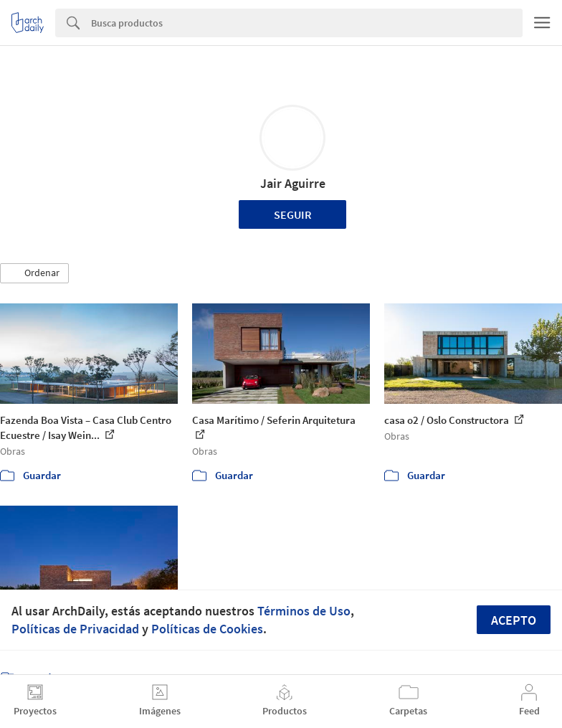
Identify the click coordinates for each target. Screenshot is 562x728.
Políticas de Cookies (207, 629)
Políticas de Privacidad (75, 629)
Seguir (293, 214)
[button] (34, 273)
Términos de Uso (304, 611)
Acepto (514, 620)
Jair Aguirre (293, 183)
